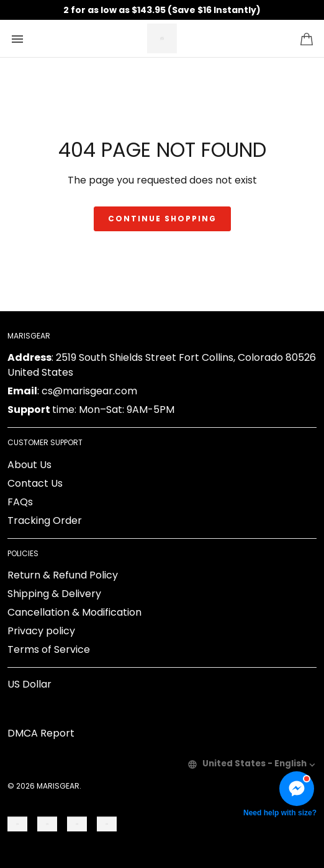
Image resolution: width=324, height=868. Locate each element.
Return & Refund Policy (63, 575)
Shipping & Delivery (54, 594)
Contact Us (35, 483)
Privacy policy (41, 631)
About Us (29, 465)
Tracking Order (45, 520)
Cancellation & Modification (74, 612)
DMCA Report (41, 733)
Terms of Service (49, 649)
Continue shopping (162, 219)
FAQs (20, 502)
